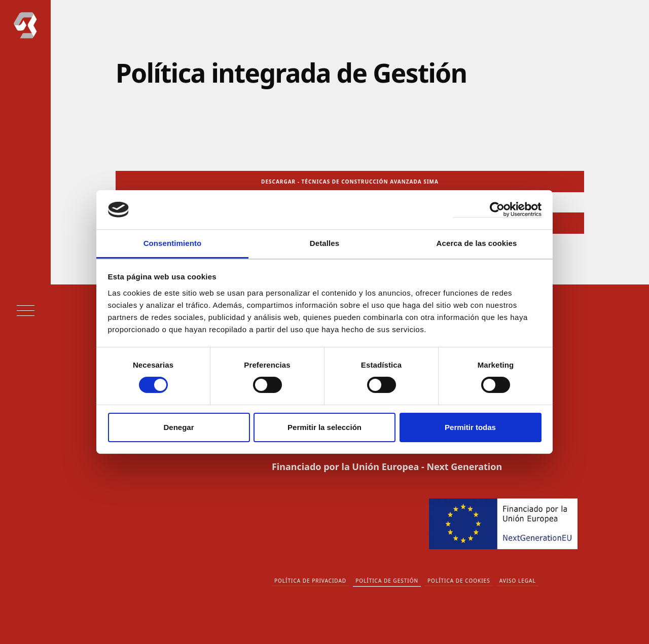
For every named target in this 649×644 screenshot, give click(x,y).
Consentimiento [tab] (173, 243)
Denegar (178, 427)
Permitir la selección (324, 427)
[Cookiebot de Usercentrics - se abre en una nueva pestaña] (497, 210)
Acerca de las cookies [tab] (477, 243)
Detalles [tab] (324, 243)
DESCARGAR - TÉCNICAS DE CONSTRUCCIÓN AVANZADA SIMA (350, 182)
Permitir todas (470, 427)
